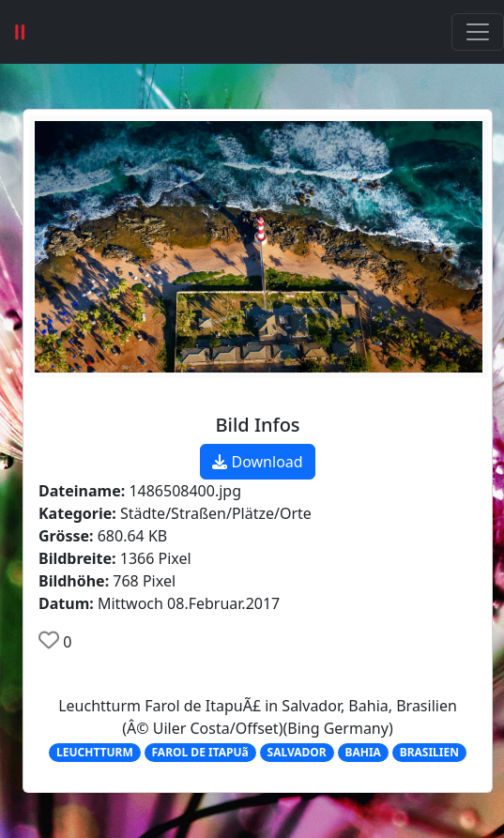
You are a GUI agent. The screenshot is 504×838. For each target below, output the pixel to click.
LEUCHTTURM (95, 752)
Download (257, 462)
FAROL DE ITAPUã (200, 752)
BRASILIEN (429, 752)
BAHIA (362, 752)
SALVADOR (297, 752)
